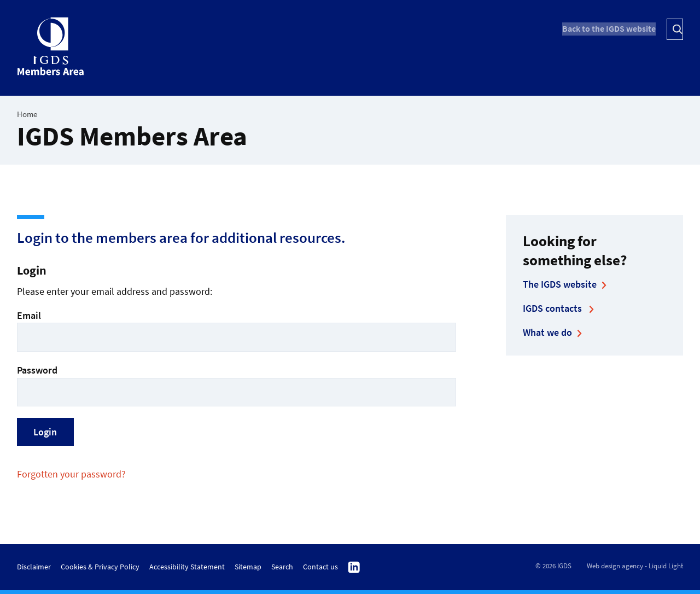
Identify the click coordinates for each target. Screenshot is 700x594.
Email (237, 330)
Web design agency (615, 566)
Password (237, 385)
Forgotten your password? (71, 474)
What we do (547, 332)
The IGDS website (560, 284)
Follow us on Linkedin (354, 568)
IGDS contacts (553, 308)
